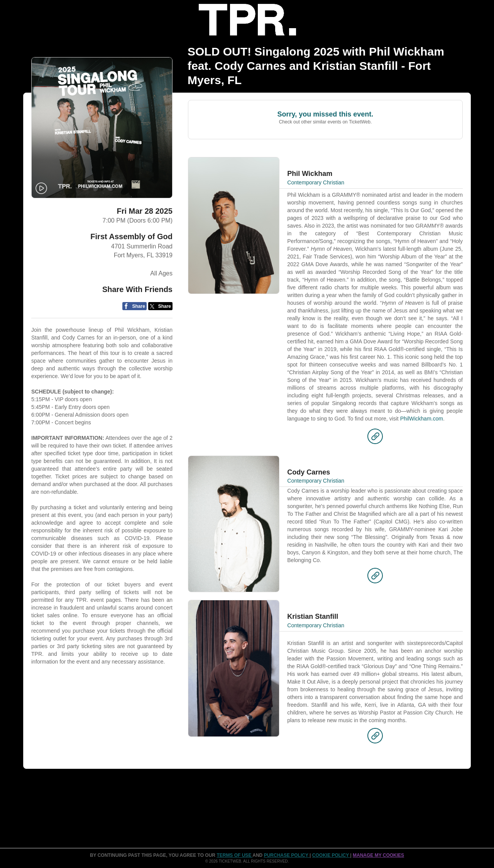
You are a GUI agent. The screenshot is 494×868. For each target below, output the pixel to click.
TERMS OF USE (234, 855)
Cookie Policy (331, 855)
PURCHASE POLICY (287, 855)
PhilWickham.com (422, 419)
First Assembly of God (131, 236)
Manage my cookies (378, 855)
